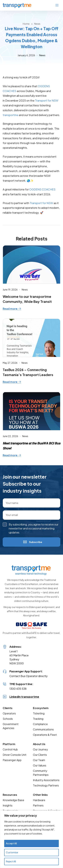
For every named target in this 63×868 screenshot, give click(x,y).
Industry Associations (46, 780)
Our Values (40, 765)
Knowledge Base (13, 800)
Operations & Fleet (45, 735)
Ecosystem (41, 708)
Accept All (11, 843)
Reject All (11, 861)
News (37, 24)
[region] (32, 839)
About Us (39, 744)
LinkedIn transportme (24, 697)
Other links (40, 795)
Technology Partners (46, 785)
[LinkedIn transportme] (5, 697)
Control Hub (10, 749)
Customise (12, 852)
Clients (8, 708)
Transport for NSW (47, 100)
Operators (9, 713)
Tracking (38, 719)
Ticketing (39, 713)
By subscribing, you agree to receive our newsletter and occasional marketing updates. (34, 528)
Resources (10, 795)
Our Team (39, 760)
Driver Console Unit (15, 755)
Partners (38, 805)
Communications (43, 729)
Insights (8, 805)
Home (26, 24)
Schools (8, 719)
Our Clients (40, 755)
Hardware (39, 800)
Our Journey (40, 749)
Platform (9, 744)
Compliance (40, 724)
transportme (10, 115)
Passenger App (12, 760)
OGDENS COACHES (42, 189)
